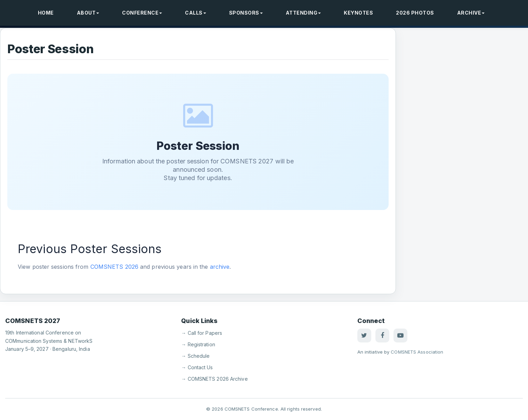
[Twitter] (364, 336)
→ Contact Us (197, 367)
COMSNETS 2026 (114, 267)
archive (220, 267)
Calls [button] (196, 13)
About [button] (88, 13)
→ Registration (198, 344)
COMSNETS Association (417, 352)
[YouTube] (400, 336)
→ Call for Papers (202, 333)
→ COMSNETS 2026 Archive (214, 379)
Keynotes (358, 13)
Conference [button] (142, 13)
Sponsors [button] (246, 13)
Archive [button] (471, 13)
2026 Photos (415, 13)
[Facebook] (382, 336)
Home (46, 13)
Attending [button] (303, 13)
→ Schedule (195, 356)
